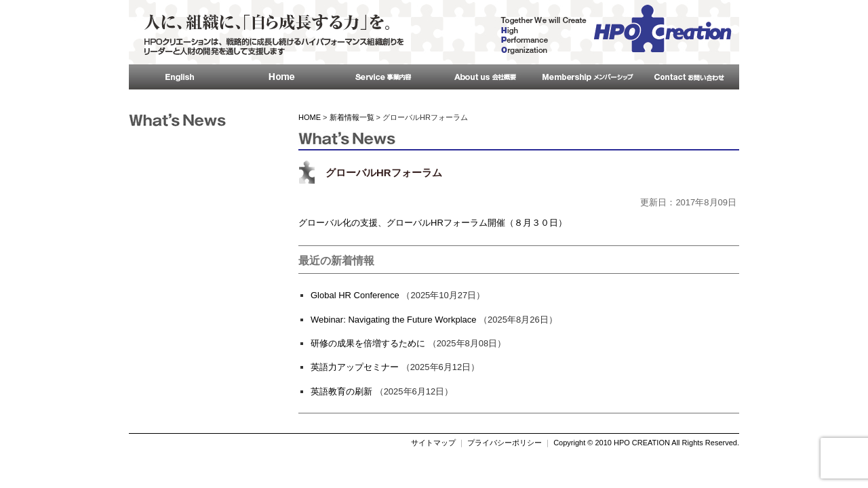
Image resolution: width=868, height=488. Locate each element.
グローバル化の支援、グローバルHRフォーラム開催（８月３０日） (433, 223)
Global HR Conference (355, 295)
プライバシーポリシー (505, 443)
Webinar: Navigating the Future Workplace (393, 320)
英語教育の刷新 (341, 391)
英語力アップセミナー (355, 367)
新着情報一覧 (352, 117)
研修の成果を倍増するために (368, 343)
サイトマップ (433, 443)
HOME (310, 117)
